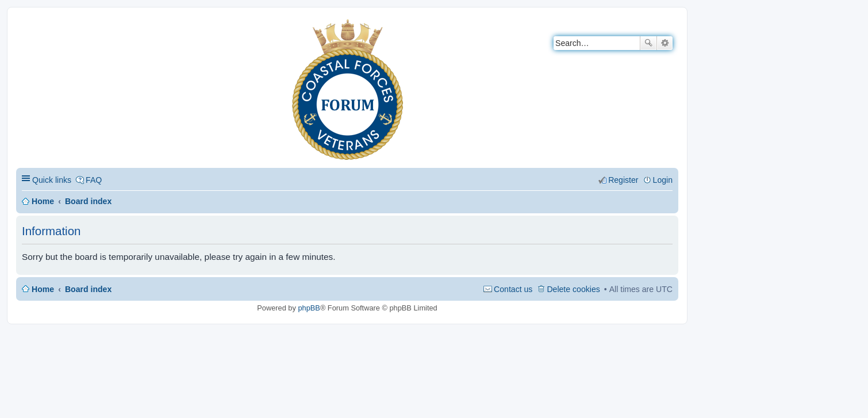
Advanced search (665, 43)
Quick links (52, 180)
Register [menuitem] (623, 180)
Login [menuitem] (663, 180)
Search (648, 43)
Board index (88, 201)
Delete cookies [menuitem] (573, 289)
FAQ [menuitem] (94, 180)
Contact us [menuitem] (513, 289)
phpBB (309, 308)
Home (43, 201)
